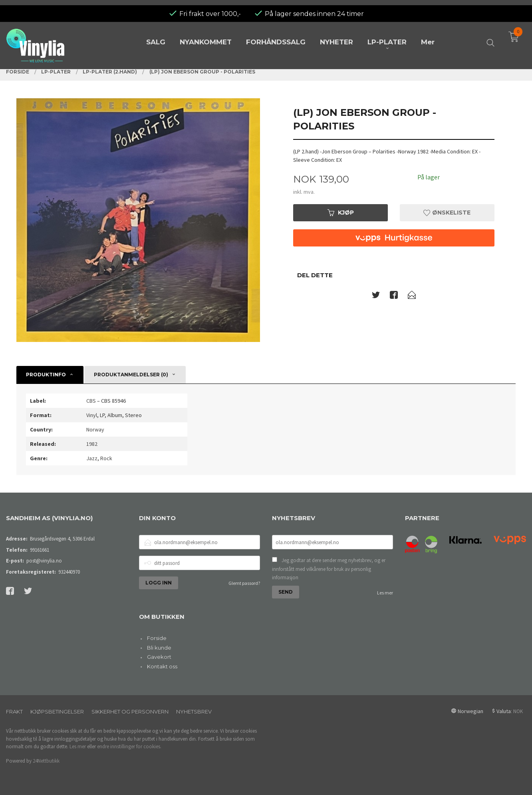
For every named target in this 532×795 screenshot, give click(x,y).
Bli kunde (159, 648)
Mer (428, 37)
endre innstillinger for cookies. (129, 746)
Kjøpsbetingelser (57, 712)
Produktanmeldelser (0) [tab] (131, 375)
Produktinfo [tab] (46, 375)
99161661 (40, 550)
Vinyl (92, 415)
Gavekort (159, 657)
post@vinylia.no (44, 561)
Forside (157, 638)
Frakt (14, 712)
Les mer (385, 593)
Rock (106, 458)
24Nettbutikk (46, 761)
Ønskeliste (447, 213)
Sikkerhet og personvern (130, 712)
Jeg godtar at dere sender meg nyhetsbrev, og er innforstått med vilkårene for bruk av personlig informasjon (329, 569)
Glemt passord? (244, 583)
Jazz (92, 458)
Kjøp (341, 213)
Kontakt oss (162, 666)
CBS (91, 401)
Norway (95, 429)
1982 (92, 444)
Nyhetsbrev (194, 712)
